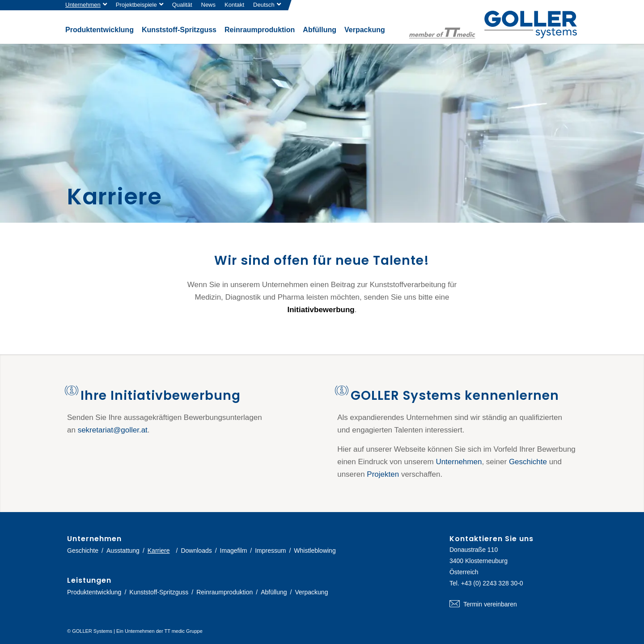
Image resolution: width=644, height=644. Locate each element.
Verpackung (311, 592)
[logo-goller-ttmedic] (493, 25)
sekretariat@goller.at (113, 430)
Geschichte (528, 462)
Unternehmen (83, 5)
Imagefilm (234, 551)
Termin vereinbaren (513, 604)
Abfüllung (274, 592)
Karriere (159, 551)
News (209, 5)
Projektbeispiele (136, 5)
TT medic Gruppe (183, 631)
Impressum (270, 551)
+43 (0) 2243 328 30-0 (492, 583)
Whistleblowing (315, 551)
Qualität (182, 5)
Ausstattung (123, 551)
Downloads (196, 551)
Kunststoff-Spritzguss (159, 592)
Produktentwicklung (94, 592)
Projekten (383, 474)
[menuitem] (88, 5)
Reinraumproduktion (225, 592)
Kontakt (234, 5)
